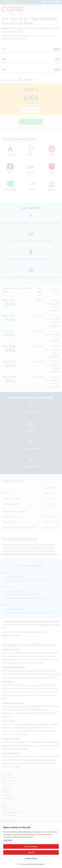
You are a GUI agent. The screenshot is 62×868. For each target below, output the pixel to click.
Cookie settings (31, 858)
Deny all (31, 852)
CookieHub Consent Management (35, 864)
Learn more (8, 840)
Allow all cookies (31, 847)
